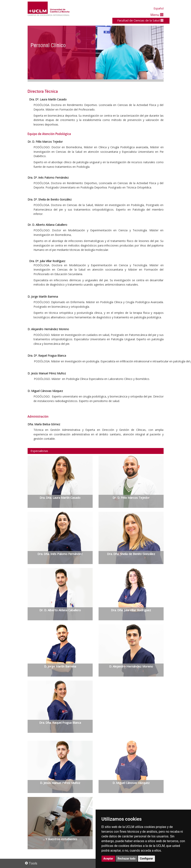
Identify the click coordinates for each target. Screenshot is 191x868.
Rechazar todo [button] (127, 859)
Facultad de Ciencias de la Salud (140, 20)
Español (159, 8)
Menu (157, 15)
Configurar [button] (147, 859)
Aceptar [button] (108, 859)
